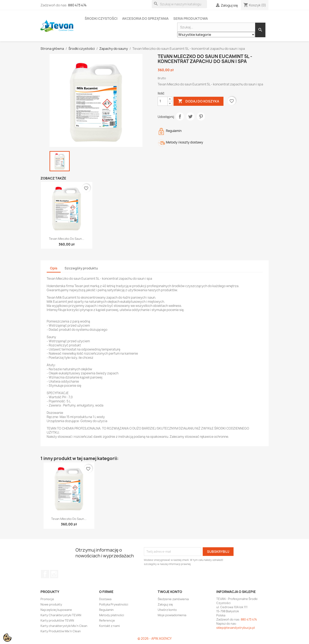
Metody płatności (112, 615)
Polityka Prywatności (114, 604)
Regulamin (106, 610)
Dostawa (105, 599)
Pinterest (201, 116)
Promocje (47, 599)
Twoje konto (170, 592)
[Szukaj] (179, 4)
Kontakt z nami (109, 626)
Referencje (107, 620)
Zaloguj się (165, 604)
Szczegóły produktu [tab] (81, 268)
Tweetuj (190, 116)
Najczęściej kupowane (56, 610)
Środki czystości (101, 19)
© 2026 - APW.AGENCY (155, 639)
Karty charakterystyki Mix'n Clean (64, 626)
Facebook (45, 574)
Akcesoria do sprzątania (145, 19)
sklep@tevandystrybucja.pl (236, 628)
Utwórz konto (167, 610)
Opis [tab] (54, 268)
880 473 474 (77, 5)
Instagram (54, 574)
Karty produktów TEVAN (57, 620)
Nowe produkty (51, 604)
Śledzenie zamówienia (173, 599)
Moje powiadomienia (172, 615)
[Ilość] (163, 101)
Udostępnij (180, 116)
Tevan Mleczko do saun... (67, 239)
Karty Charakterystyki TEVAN (61, 615)
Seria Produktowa (191, 19)
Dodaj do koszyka (198, 101)
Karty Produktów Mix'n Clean (61, 631)
